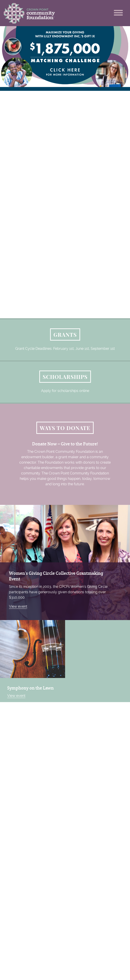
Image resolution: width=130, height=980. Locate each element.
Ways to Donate (65, 428)
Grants (65, 334)
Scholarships (65, 377)
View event (18, 606)
